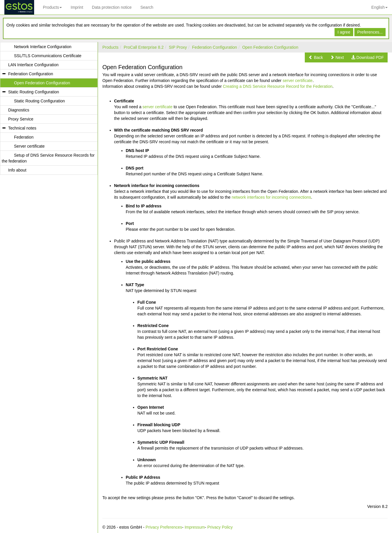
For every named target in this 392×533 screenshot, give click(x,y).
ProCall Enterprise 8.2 (144, 47)
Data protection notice (112, 7)
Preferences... (370, 32)
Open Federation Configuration (270, 47)
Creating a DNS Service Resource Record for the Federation (278, 86)
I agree (344, 32)
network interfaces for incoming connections (271, 197)
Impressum (195, 527)
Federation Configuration (215, 47)
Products (52, 7)
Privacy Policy (220, 527)
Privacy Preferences (164, 527)
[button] (316, 57)
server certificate (298, 81)
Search (147, 7)
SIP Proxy (178, 47)
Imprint (77, 7)
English (379, 7)
